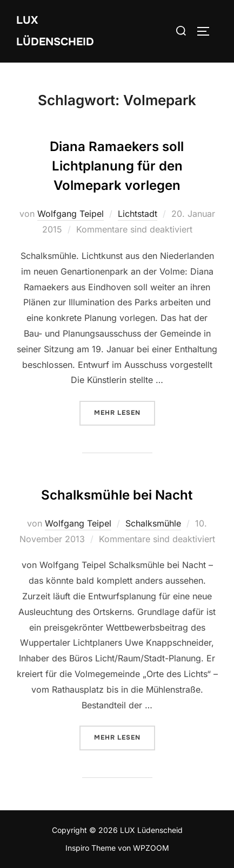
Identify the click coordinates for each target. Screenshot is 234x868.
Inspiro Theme (91, 848)
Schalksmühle (153, 523)
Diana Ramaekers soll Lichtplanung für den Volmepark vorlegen (117, 166)
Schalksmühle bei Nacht (117, 495)
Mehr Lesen (125, 412)
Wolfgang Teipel (71, 214)
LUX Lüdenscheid (55, 31)
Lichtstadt (138, 214)
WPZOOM (151, 848)
